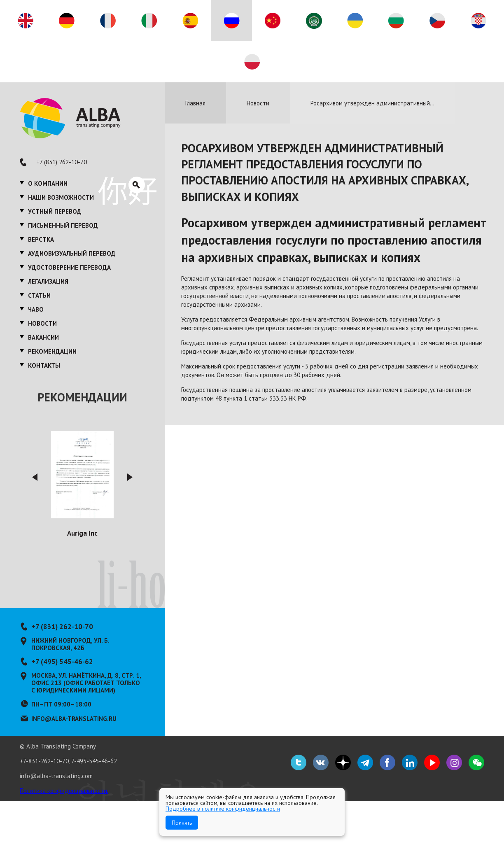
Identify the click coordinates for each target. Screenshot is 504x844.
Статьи (39, 295)
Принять (182, 823)
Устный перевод (55, 211)
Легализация (48, 281)
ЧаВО (36, 309)
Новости (42, 323)
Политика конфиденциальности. (64, 791)
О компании (48, 183)
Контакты (44, 365)
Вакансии (43, 337)
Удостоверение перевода (69, 267)
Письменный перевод (63, 225)
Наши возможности (61, 197)
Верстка (41, 239)
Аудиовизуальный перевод (72, 253)
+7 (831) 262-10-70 (62, 162)
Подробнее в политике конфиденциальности (223, 809)
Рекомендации (52, 351)
